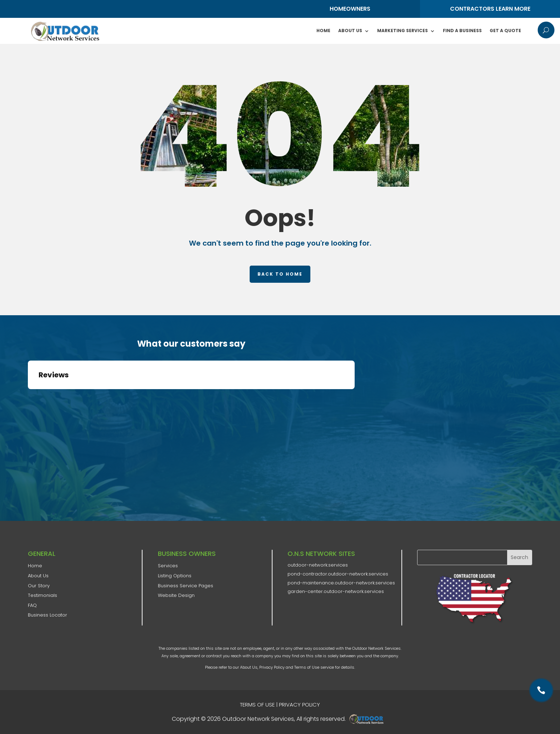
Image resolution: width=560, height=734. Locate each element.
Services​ (168, 566)
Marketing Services (402, 31)
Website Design (176, 595)
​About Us (38, 576)
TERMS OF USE (257, 705)
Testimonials (42, 595)
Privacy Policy (272, 667)
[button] (28, 396)
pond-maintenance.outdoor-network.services (341, 583)
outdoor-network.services (318, 565)
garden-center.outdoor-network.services (336, 591)
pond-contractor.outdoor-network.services (338, 574)
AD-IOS (369, 719)
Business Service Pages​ (186, 586)
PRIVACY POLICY (299, 705)
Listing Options (175, 576)
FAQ (32, 605)
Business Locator (47, 615)
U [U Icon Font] (546, 30)
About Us (350, 31)
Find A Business (462, 31)
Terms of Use (307, 667)
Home (323, 31)
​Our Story (39, 586)
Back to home (280, 274)
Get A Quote (505, 31)
